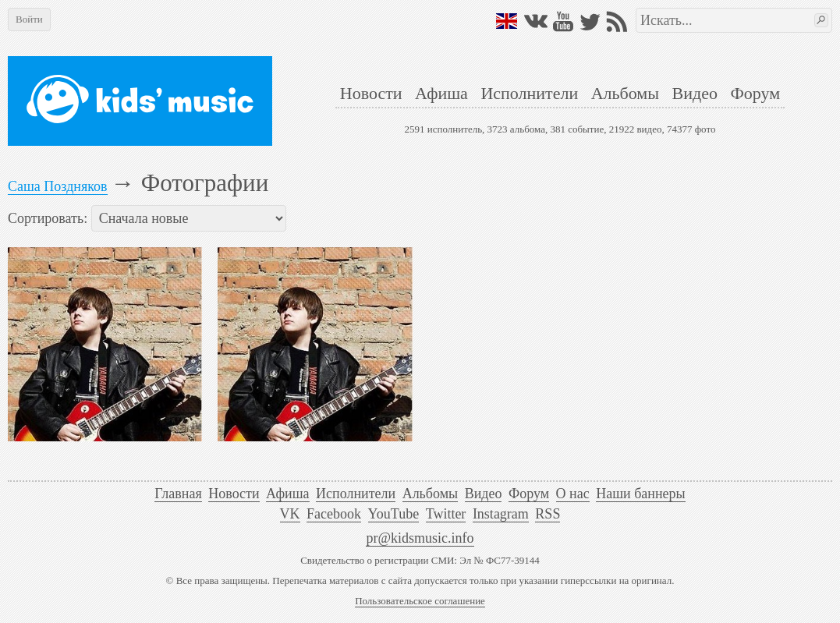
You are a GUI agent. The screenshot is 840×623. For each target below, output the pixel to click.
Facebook (334, 514)
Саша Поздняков (58, 186)
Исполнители (529, 93)
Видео (695, 93)
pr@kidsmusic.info (420, 538)
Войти (29, 19)
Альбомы (625, 93)
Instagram (501, 514)
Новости (371, 93)
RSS (548, 514)
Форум (755, 93)
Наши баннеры (640, 494)
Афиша (441, 93)
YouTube (394, 514)
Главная (178, 494)
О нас (573, 494)
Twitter (446, 514)
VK (290, 514)
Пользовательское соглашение (420, 601)
